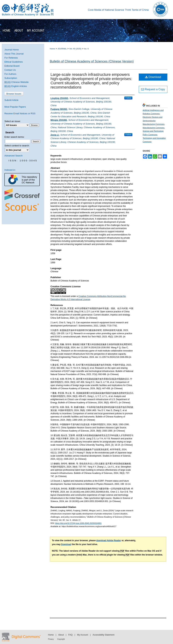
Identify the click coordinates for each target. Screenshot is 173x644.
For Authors (10, 74)
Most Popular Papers (15, 107)
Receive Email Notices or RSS (20, 113)
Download (153, 77)
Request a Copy (153, 89)
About (61, 635)
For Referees (11, 58)
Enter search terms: (14, 137)
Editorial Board (12, 66)
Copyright (61, 639)
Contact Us (10, 70)
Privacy (51, 639)
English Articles (16, 86)
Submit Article (11, 100)
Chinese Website (17, 82)
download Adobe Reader (109, 540)
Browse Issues (14, 94)
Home (52, 49)
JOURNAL (62, 49)
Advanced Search (14, 156)
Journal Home (12, 50)
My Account (83, 635)
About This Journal (14, 54)
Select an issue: (13, 121)
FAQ (70, 635)
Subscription (11, 78)
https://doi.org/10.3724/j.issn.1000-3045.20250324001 (78, 523)
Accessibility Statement (104, 635)
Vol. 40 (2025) (75, 49)
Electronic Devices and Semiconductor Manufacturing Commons (153, 121)
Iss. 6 (86, 49)
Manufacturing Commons (153, 128)
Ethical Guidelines (14, 62)
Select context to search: (17, 146)
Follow (128, 98)
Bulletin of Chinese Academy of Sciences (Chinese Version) (92, 61)
